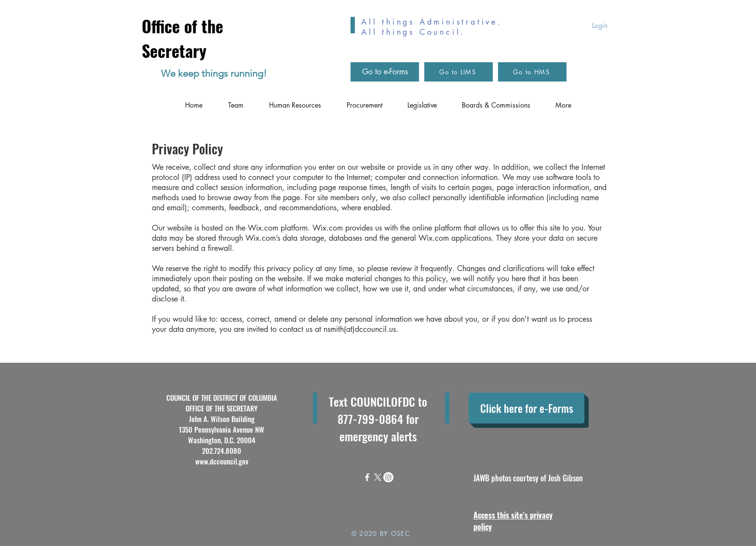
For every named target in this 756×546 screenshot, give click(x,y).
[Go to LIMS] (459, 72)
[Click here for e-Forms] (526, 408)
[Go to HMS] (532, 72)
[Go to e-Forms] (385, 72)
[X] (378, 477)
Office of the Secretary (182, 38)
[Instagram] (388, 477)
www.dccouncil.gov (222, 461)
